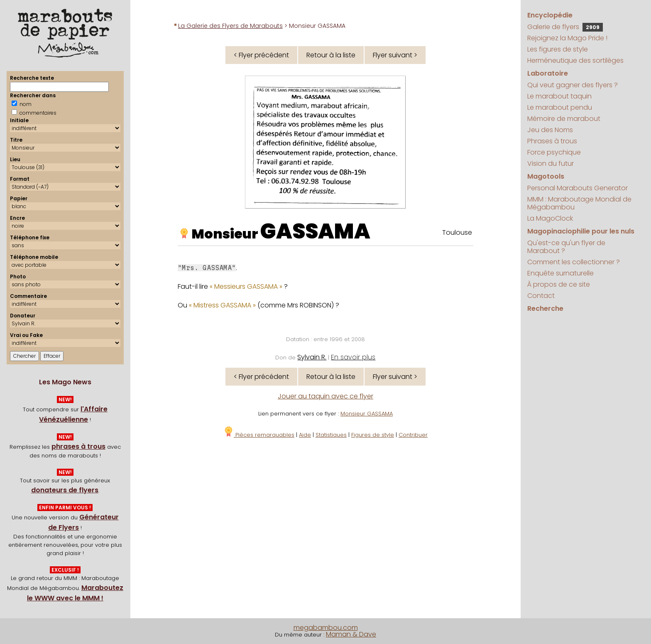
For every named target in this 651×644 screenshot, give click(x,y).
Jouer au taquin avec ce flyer (325, 396)
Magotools (546, 176)
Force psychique (554, 152)
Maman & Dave (351, 634)
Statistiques (331, 435)
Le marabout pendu (560, 107)
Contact (541, 296)
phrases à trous (78, 446)
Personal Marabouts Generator (578, 188)
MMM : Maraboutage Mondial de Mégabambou (579, 203)
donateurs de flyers (65, 490)
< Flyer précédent (261, 55)
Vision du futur (551, 163)
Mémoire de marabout (564, 119)
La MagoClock (550, 218)
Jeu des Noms (550, 130)
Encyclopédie (550, 15)
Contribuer (413, 435)
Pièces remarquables (259, 435)
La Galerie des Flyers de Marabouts (230, 26)
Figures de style (373, 435)
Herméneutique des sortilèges (575, 60)
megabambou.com (326, 628)
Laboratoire (548, 73)
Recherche (545, 308)
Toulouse (457, 232)
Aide (305, 435)
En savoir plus (353, 357)
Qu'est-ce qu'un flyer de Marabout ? (566, 247)
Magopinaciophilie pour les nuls (581, 231)
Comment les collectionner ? (574, 262)
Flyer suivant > (395, 55)
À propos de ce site (559, 284)
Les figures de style (558, 49)
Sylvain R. (312, 357)
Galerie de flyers (565, 27)
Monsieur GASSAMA (367, 414)
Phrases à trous (552, 141)
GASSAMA (315, 231)
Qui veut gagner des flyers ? (573, 85)
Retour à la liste (331, 55)
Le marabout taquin (559, 96)
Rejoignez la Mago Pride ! (567, 38)
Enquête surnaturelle (560, 273)
